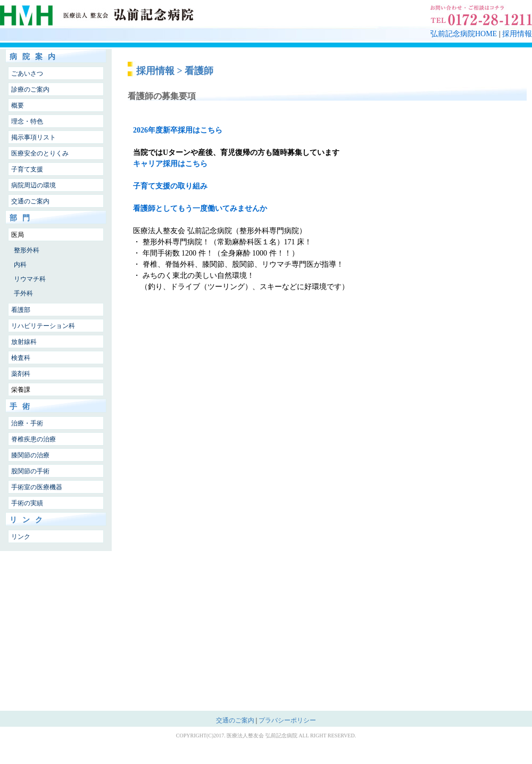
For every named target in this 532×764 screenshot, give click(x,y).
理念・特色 (27, 121)
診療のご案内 (30, 89)
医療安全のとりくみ (40, 153)
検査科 (21, 358)
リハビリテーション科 (43, 326)
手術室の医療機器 (37, 487)
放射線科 (24, 342)
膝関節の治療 (30, 455)
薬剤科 (21, 374)
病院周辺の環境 (34, 185)
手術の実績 (27, 503)
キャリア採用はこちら (170, 164)
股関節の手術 (30, 471)
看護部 (21, 310)
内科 (20, 265)
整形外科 (27, 250)
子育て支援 (27, 169)
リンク (21, 537)
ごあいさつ (27, 73)
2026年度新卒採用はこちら (178, 130)
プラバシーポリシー (287, 720)
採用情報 (517, 34)
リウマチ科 (30, 279)
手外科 (23, 293)
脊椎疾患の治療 (34, 439)
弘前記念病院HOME (464, 34)
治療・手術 (27, 423)
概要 (18, 105)
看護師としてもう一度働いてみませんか (200, 208)
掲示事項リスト (34, 137)
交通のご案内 (30, 201)
